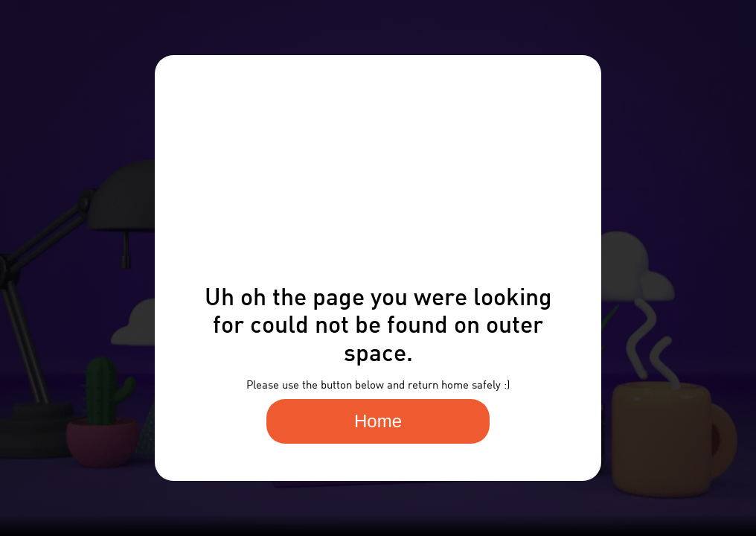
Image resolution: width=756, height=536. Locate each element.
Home (378, 421)
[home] (35, 43)
